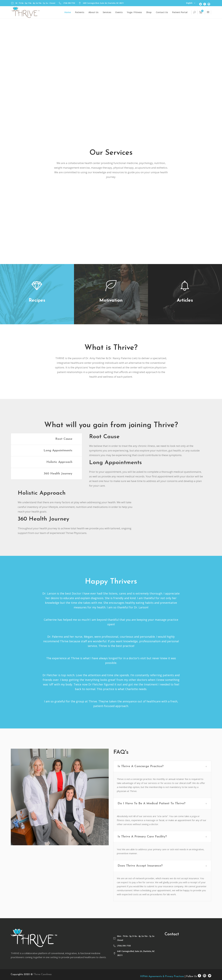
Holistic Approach (59, 462)
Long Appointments (58, 451)
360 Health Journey (58, 474)
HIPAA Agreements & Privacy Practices (162, 976)
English (189, 3)
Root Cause (64, 439)
